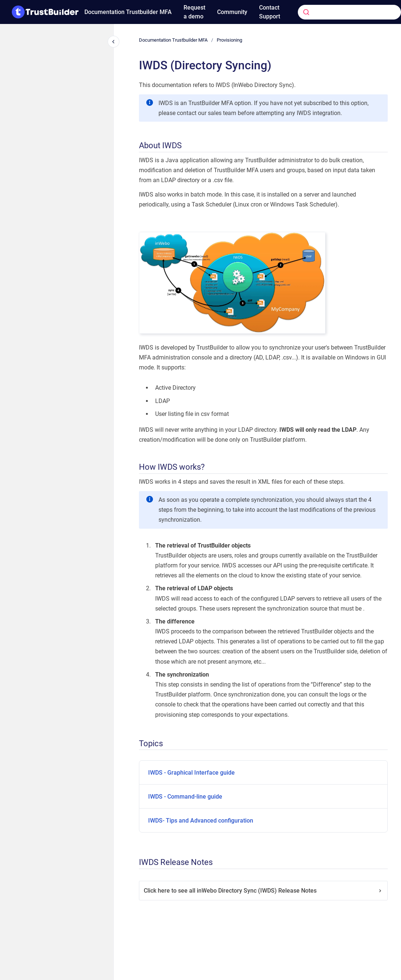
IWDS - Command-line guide (185, 797)
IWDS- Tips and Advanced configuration (201, 821)
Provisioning (229, 40)
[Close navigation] (114, 42)
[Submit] (306, 12)
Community (232, 12)
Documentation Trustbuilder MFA (128, 12)
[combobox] (338, 12)
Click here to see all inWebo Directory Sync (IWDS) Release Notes (263, 891)
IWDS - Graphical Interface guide (191, 773)
